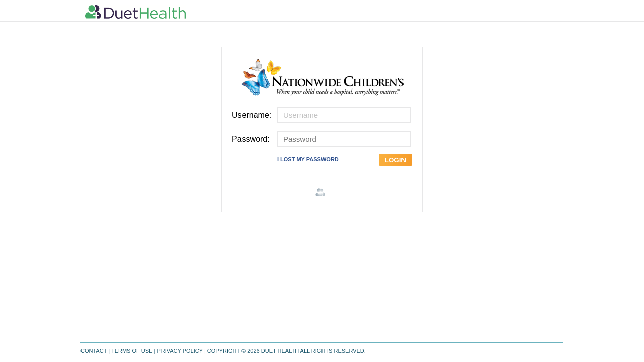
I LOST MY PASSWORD (308, 159)
